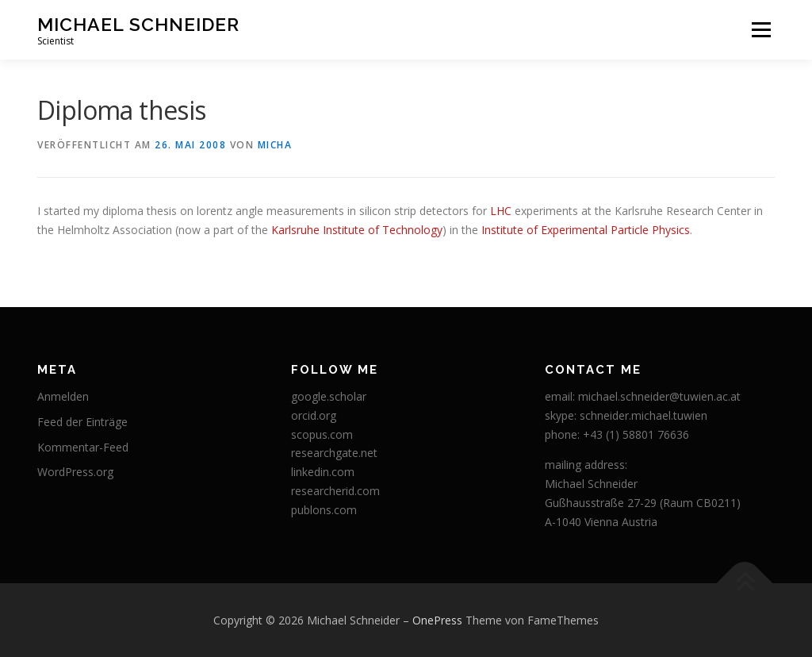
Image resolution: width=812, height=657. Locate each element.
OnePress (437, 620)
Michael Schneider (138, 24)
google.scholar (329, 396)
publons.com (324, 510)
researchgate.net (334, 453)
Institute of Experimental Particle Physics (586, 230)
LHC (501, 211)
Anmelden (63, 396)
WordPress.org (75, 472)
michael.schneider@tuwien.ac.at (659, 396)
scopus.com (322, 434)
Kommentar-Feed (83, 447)
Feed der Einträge (82, 422)
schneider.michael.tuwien (643, 415)
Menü (761, 30)
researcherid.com (335, 491)
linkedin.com (323, 472)
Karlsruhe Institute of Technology (357, 230)
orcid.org (314, 415)
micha (275, 145)
